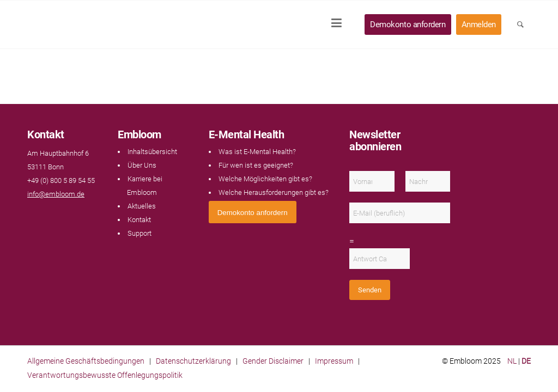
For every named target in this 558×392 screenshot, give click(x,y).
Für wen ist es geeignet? (256, 165)
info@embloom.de (56, 194)
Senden (370, 290)
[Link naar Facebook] (33, 215)
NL (512, 361)
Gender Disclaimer (273, 361)
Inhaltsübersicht (152, 152)
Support (139, 233)
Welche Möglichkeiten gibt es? (265, 179)
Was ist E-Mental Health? (257, 152)
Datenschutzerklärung (193, 361)
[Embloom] (99, 24)
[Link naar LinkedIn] (44, 215)
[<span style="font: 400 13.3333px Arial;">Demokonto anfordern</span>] (253, 212)
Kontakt (139, 220)
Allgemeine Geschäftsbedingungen (86, 361)
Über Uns (142, 165)
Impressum (334, 361)
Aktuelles (142, 206)
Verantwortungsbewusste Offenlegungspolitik (105, 375)
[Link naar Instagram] (54, 215)
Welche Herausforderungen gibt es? (274, 192)
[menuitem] (340, 24)
